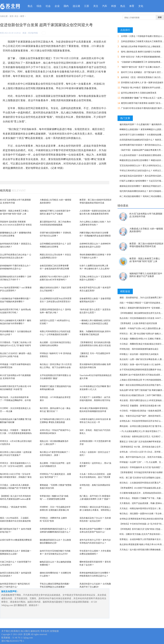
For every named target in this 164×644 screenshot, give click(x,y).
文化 (141, 6)
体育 (132, 6)
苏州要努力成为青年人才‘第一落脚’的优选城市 (142, 83)
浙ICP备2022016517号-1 (13, 641)
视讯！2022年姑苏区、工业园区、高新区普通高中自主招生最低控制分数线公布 (15, 521)
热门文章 (125, 118)
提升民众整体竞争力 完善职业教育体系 (139, 93)
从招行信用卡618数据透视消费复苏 (16, 540)
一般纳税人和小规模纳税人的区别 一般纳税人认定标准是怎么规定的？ (95, 324)
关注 (96, 6)
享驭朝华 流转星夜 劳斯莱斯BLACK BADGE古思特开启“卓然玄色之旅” (16, 225)
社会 (48, 6)
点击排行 (125, 30)
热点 (123, 6)
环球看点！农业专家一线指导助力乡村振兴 (139, 354)
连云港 (76, 6)
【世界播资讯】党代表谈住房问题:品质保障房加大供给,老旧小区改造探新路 (95, 346)
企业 (57, 6)
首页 (11, 16)
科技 (114, 6)
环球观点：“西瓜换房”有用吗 (13, 507)
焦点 (30, 6)
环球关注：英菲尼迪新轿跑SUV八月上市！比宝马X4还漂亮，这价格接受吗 (16, 466)
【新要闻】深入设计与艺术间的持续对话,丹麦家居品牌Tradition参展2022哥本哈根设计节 (15, 499)
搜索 (160, 17)
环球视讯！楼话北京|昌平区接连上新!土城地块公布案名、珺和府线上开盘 (95, 510)
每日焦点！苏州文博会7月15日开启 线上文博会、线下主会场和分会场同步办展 (56, 367)
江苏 (87, 6)
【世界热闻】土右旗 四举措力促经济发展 (138, 323)
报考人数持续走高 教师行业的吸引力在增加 (141, 52)
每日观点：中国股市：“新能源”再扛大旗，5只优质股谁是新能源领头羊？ (16, 433)
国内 (66, 6)
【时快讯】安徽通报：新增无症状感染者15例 (140, 406)
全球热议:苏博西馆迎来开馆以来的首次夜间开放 (141, 519)
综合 (39, 6)
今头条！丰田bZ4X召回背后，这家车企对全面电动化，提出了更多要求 (95, 477)
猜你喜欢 (123, 206)
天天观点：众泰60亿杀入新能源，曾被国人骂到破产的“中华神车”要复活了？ (15, 488)
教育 (22, 16)
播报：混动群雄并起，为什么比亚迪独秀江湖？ (141, 298)
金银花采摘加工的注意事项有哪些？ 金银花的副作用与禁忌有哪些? (54, 269)
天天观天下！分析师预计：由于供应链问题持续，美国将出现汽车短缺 (95, 400)
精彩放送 (125, 291)
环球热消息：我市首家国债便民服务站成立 (139, 349)
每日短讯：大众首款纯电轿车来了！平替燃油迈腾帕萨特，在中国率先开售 (15, 400)
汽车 (105, 6)
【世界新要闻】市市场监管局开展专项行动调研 (141, 472)
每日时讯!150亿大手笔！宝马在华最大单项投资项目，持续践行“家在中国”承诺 (16, 477)
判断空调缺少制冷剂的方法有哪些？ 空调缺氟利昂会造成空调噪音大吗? (95, 236)
